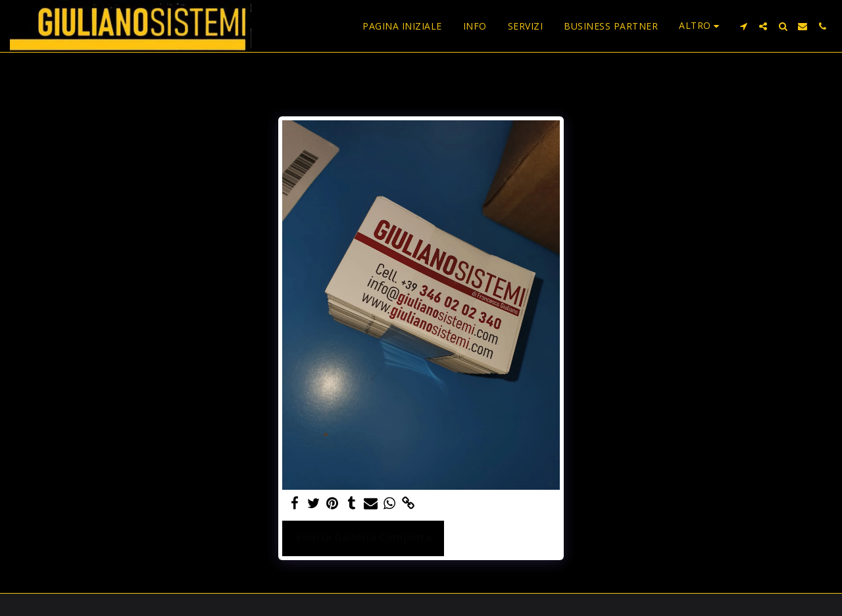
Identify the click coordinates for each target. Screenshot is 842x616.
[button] (743, 26)
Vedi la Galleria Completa (363, 537)
